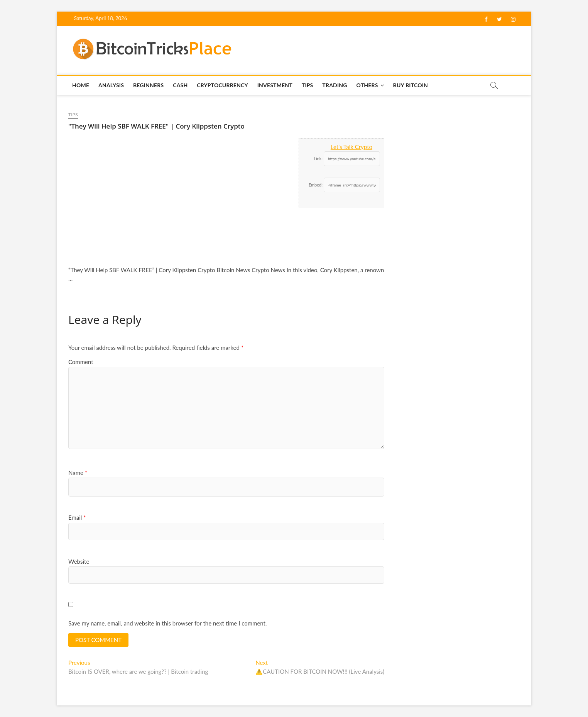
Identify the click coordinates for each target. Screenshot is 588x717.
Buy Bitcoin (411, 85)
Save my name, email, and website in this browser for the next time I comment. (167, 623)
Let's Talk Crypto (351, 147)
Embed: (316, 185)
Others (367, 85)
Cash (180, 85)
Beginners (148, 85)
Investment (275, 85)
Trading (335, 85)
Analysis (111, 85)
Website (79, 561)
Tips (308, 85)
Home (81, 85)
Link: (318, 158)
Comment (81, 362)
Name (78, 473)
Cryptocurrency (222, 85)
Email (77, 517)
